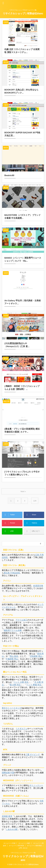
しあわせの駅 (12, 829)
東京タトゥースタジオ (12, 708)
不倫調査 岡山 (12, 659)
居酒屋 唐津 (7, 816)
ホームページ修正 (24, 843)
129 (35, 501)
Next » (23, 491)
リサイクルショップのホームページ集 (23, 853)
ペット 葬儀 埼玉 (34, 685)
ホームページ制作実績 (34, 846)
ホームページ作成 (9, 843)
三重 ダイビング (33, 755)
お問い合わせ (23, 848)
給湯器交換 (38, 586)
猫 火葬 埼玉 (15, 685)
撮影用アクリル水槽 (13, 630)
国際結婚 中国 (8, 773)
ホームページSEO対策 (16, 846)
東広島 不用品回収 (12, 573)
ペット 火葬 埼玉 (21, 682)
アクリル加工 (21, 620)
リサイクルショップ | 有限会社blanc (23, 13)
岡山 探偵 (14, 656)
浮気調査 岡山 (36, 656)
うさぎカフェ (21, 729)
